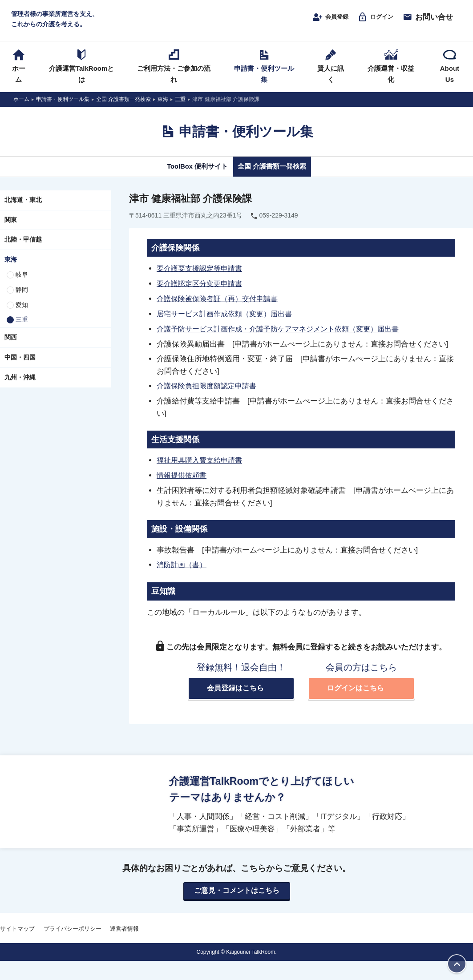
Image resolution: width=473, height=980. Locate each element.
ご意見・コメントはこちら (237, 897)
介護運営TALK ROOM (236, 23)
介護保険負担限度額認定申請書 (210, 392)
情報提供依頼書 (183, 481)
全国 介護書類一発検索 (280, 174)
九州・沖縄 (20, 386)
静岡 (22, 298)
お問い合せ (424, 21)
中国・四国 (20, 366)
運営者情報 (124, 935)
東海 (11, 268)
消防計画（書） (183, 570)
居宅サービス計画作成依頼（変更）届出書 (228, 321)
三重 (22, 328)
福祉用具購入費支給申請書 (202, 467)
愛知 (22, 313)
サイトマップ (17, 935)
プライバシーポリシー (73, 935)
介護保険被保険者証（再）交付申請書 (221, 307)
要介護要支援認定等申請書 (202, 277)
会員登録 (318, 21)
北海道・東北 (23, 208)
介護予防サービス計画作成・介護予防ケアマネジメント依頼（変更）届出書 (285, 336)
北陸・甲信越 (23, 248)
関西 (11, 346)
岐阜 (22, 283)
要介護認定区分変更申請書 (202, 292)
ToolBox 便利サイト (189, 174)
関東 (11, 228)
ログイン (369, 21)
